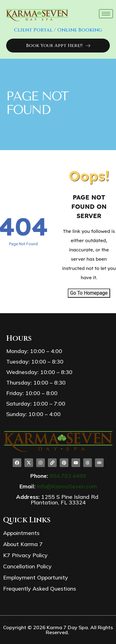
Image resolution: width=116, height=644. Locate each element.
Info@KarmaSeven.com (67, 486)
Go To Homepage (89, 293)
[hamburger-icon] (106, 14)
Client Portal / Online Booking (58, 30)
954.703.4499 (68, 476)
